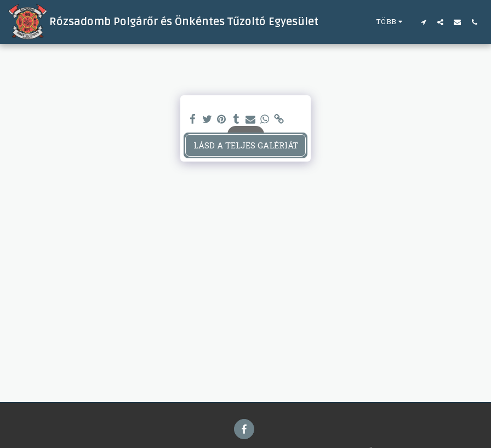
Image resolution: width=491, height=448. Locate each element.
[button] (423, 22)
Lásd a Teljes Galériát (246, 145)
